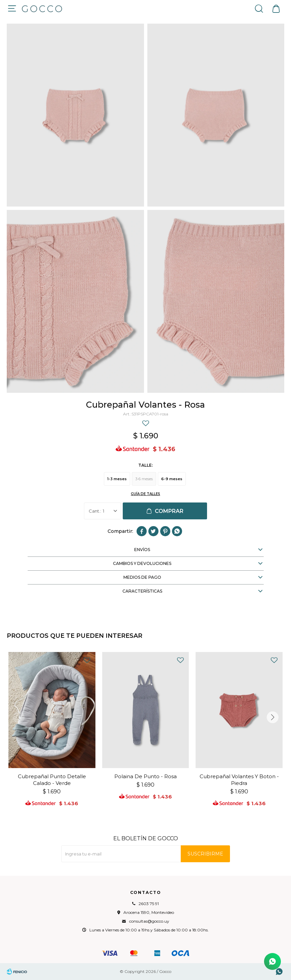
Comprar (169, 511)
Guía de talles (145, 494)
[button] (272, 717)
